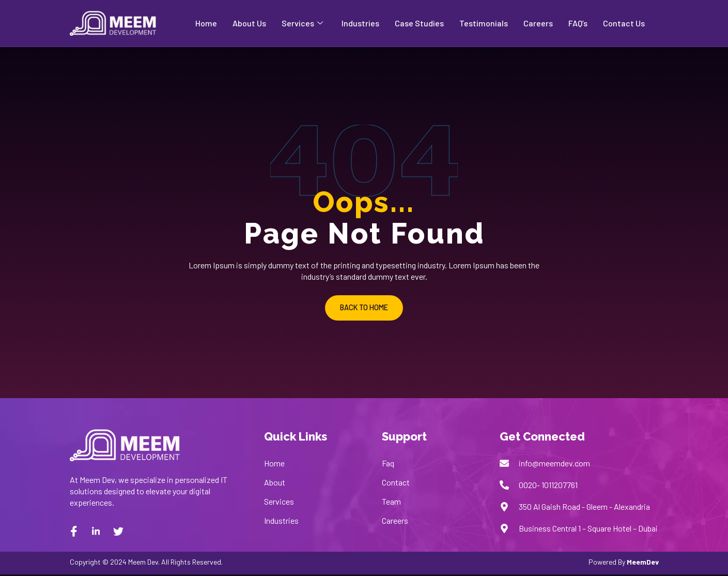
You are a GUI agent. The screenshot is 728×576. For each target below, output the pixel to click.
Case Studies (419, 23)
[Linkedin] (96, 533)
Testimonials (484, 23)
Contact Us (624, 23)
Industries (360, 23)
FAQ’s (578, 23)
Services (302, 23)
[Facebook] (74, 533)
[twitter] (118, 533)
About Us (249, 23)
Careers (538, 23)
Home (206, 23)
